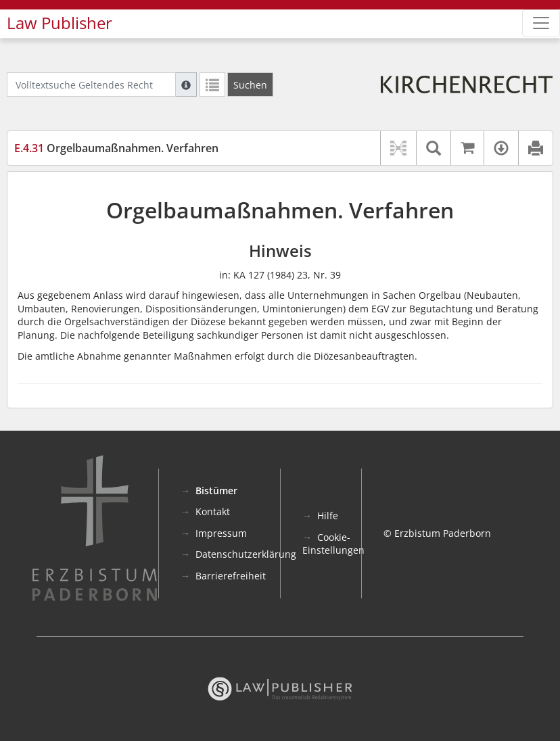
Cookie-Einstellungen (333, 544)
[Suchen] (250, 85)
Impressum (221, 533)
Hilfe (328, 516)
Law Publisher (60, 23)
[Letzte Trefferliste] (212, 85)
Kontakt (213, 511)
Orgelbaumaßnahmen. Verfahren (116, 148)
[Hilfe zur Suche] (186, 85)
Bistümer (216, 491)
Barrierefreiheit (231, 576)
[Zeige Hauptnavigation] (541, 23)
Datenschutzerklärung (246, 554)
